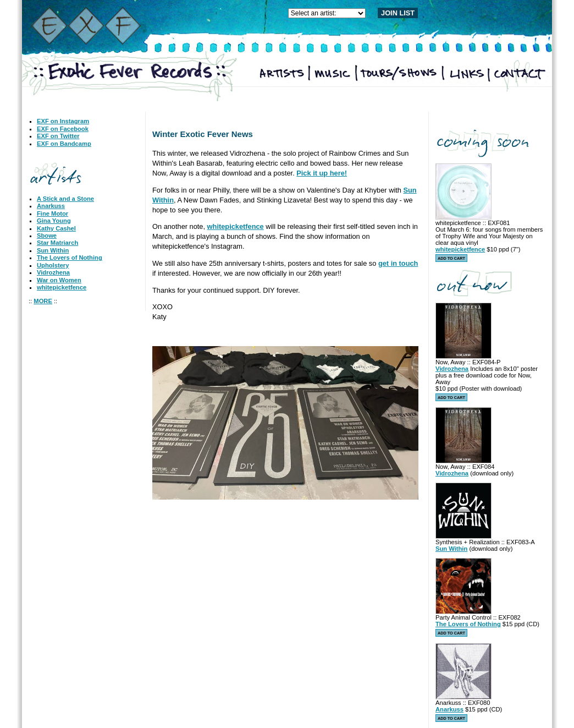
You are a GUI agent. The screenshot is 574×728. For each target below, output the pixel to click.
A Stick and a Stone (65, 199)
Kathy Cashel (56, 228)
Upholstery (53, 265)
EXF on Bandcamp (64, 144)
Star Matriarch (57, 243)
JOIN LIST (398, 13)
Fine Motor (53, 214)
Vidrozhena (53, 272)
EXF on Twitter (58, 136)
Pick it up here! (322, 173)
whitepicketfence (62, 287)
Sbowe (47, 236)
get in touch (398, 263)
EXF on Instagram (63, 121)
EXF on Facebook (63, 129)
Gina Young (54, 221)
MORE (43, 301)
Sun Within (53, 250)
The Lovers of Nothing (70, 258)
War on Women (59, 280)
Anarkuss (51, 206)
